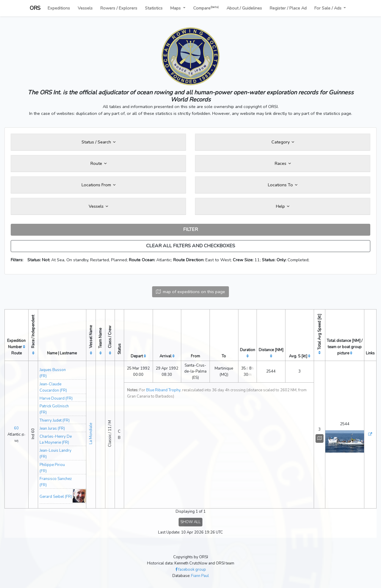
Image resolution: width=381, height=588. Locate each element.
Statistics (154, 8)
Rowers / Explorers (119, 8)
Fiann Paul (200, 576)
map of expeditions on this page (190, 292)
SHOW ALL (190, 522)
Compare (206, 8)
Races (283, 163)
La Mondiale (91, 434)
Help (283, 206)
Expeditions (59, 8)
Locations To (283, 185)
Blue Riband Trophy (163, 390)
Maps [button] (176, 8)
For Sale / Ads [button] (328, 8)
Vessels (85, 8)
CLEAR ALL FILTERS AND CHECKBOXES (191, 246)
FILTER (190, 229)
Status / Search (99, 142)
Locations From (99, 185)
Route (99, 163)
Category (283, 142)
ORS (35, 8)
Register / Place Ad (288, 8)
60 (16, 428)
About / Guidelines (244, 8)
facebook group (191, 570)
